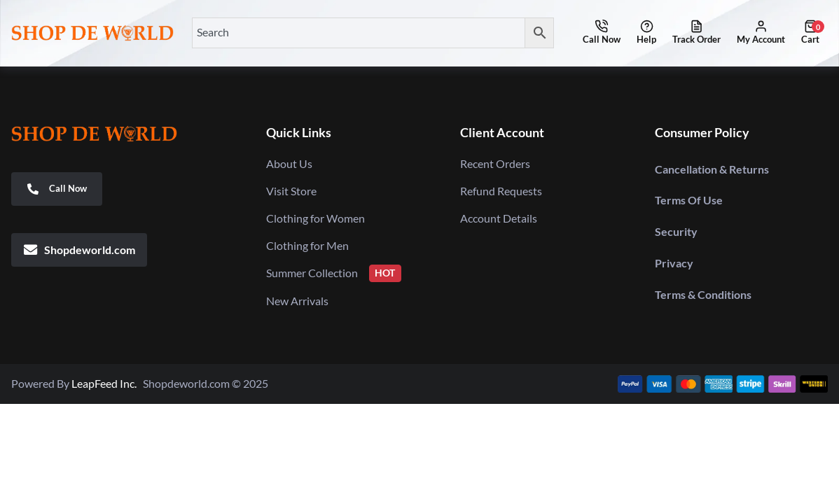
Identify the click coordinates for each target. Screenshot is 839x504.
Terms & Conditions (703, 294)
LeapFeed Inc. (107, 383)
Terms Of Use (689, 200)
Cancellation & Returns (712, 169)
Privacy (674, 263)
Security (676, 231)
